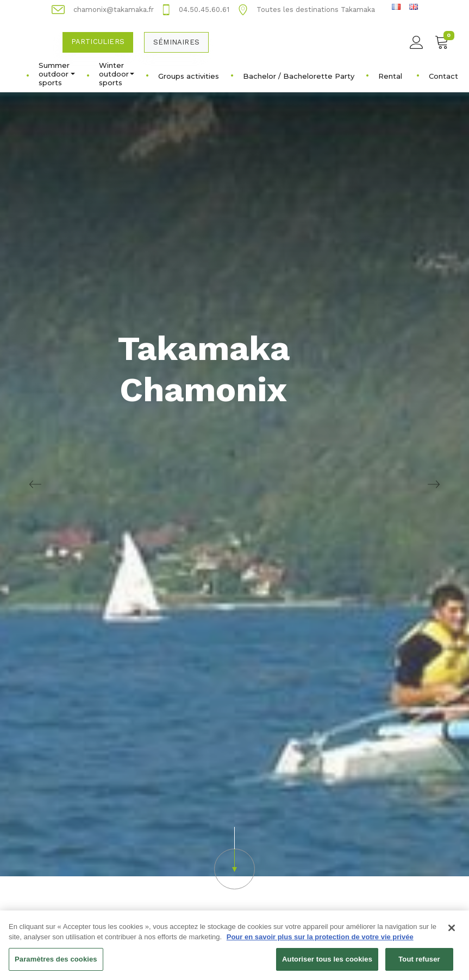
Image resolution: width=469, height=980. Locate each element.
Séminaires (176, 42)
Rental (390, 76)
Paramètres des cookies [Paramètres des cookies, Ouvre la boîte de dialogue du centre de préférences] (56, 964)
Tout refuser (419, 964)
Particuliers (98, 42)
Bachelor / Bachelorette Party (299, 76)
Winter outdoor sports (117, 74)
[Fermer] (452, 933)
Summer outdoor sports (57, 74)
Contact (443, 76)
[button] (234, 858)
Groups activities (189, 76)
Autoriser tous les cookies (327, 964)
